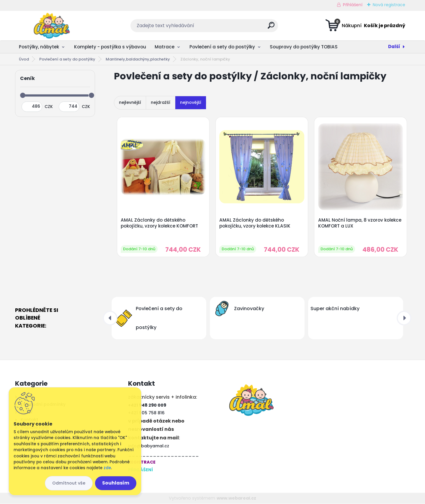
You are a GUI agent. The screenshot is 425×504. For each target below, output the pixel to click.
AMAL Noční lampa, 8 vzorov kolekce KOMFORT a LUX (360, 223)
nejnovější (191, 102)
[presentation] (110, 318)
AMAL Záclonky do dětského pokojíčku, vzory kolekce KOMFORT (159, 223)
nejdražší (161, 102)
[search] (271, 28)
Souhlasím (116, 483)
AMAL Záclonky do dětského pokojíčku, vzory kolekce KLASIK (255, 223)
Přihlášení (353, 5)
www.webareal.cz (236, 498)
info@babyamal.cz (149, 446)
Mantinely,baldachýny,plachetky (138, 59)
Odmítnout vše (69, 483)
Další (394, 46)
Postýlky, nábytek (39, 47)
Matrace (165, 47)
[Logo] (51, 26)
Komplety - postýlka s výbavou (110, 47)
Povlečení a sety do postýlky (222, 47)
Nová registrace (389, 5)
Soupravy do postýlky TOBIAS (304, 47)
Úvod (24, 59)
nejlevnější (130, 102)
